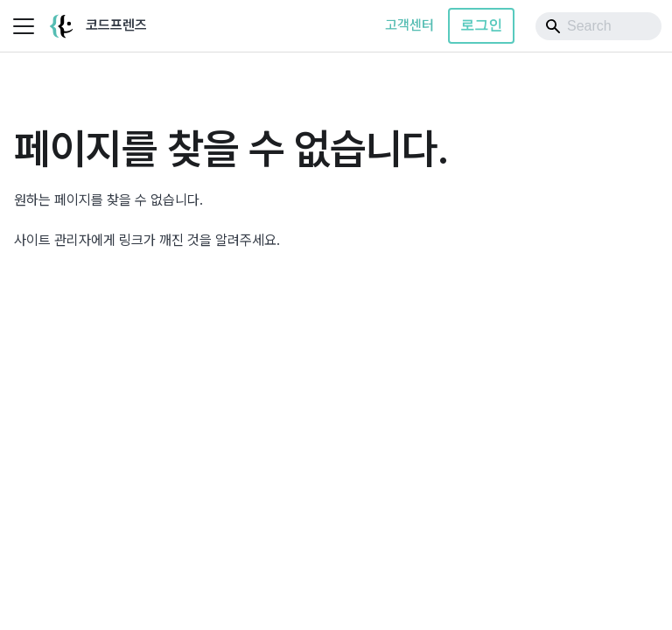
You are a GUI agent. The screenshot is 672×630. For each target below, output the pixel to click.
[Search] (598, 26)
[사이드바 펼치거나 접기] (24, 26)
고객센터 (409, 25)
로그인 (481, 25)
